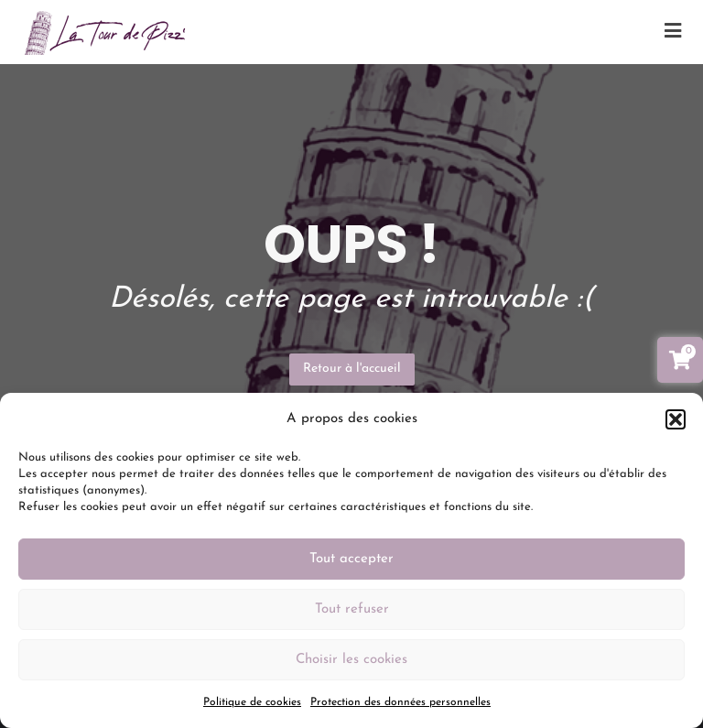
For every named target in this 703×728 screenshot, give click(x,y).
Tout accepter (351, 559)
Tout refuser (352, 609)
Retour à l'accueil (352, 369)
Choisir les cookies (351, 660)
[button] (676, 419)
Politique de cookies (252, 702)
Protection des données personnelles (400, 702)
